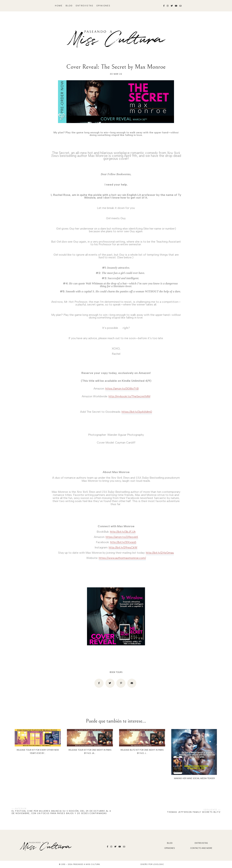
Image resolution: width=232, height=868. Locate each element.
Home (59, 6)
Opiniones (103, 6)
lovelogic (158, 864)
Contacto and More (201, 848)
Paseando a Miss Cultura (87, 864)
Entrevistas (85, 6)
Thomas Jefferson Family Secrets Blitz (194, 812)
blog (69, 6)
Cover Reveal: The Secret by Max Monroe (116, 67)
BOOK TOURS (116, 672)
